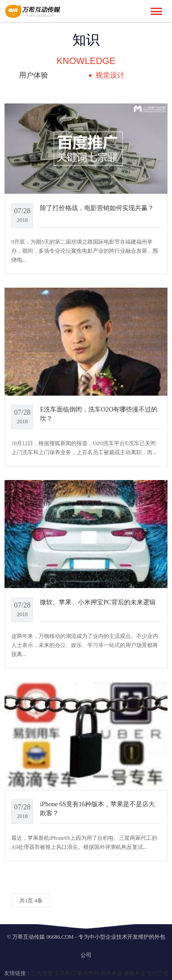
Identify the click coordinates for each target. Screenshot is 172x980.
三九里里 (42, 973)
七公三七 (158, 973)
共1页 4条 (31, 901)
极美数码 (88, 973)
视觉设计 (110, 75)
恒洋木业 (111, 973)
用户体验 (33, 75)
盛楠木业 (134, 973)
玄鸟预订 (65, 973)
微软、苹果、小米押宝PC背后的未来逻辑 (98, 602)
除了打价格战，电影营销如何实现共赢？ (97, 208)
